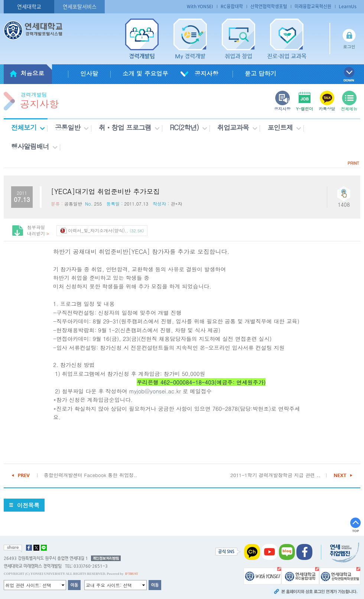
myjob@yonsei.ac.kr (155, 391)
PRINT (353, 163)
